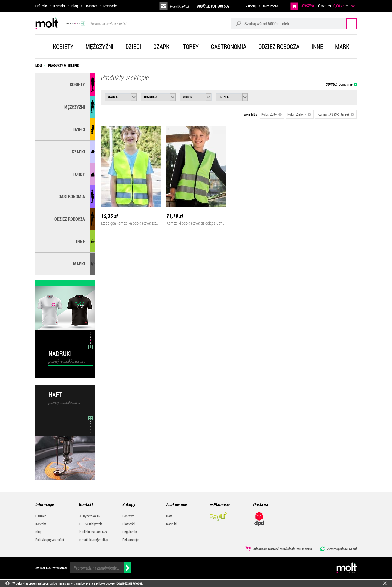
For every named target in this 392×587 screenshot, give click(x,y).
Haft (169, 516)
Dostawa (91, 6)
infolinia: (213, 6)
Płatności (110, 6)
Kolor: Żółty (272, 114)
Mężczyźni (99, 46)
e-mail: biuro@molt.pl (94, 540)
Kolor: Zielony (299, 114)
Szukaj (346, 23)
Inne (317, 46)
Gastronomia (229, 46)
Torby (191, 46)
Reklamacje (131, 540)
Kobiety (63, 46)
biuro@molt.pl (180, 6)
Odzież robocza (279, 46)
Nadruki (171, 524)
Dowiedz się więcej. (129, 583)
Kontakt (59, 6)
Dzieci (133, 46)
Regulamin (130, 532)
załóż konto (270, 6)
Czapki (162, 46)
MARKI (79, 264)
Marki (343, 46)
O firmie (41, 6)
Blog (75, 6)
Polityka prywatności (50, 540)
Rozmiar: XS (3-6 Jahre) (335, 114)
